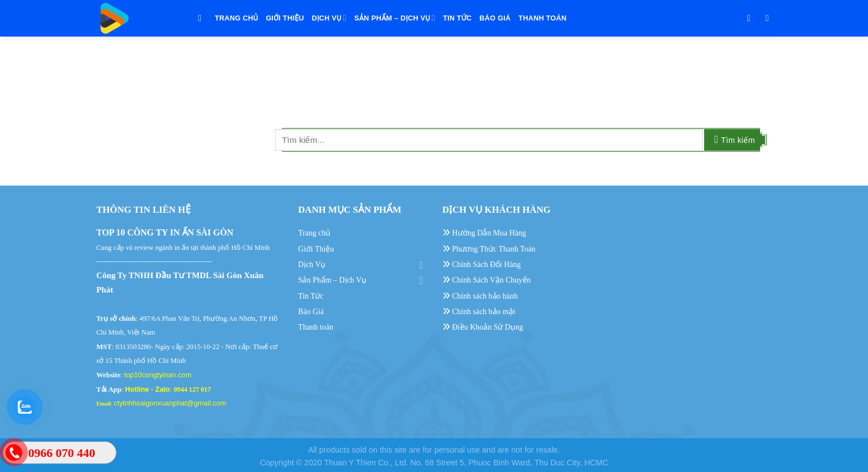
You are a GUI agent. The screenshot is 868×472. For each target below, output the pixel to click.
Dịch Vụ (329, 18)
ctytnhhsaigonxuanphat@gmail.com (170, 403)
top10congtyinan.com (158, 375)
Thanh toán (543, 18)
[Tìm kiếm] (203, 18)
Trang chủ (236, 18)
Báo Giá (495, 18)
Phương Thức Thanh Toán (489, 249)
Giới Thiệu (285, 18)
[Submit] (735, 140)
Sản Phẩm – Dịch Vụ (395, 18)
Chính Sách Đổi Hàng (482, 265)
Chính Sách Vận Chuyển (487, 280)
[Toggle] (421, 265)
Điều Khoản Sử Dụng (483, 327)
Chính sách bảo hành (480, 296)
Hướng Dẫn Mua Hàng (484, 233)
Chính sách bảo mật (479, 312)
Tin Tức (457, 18)
